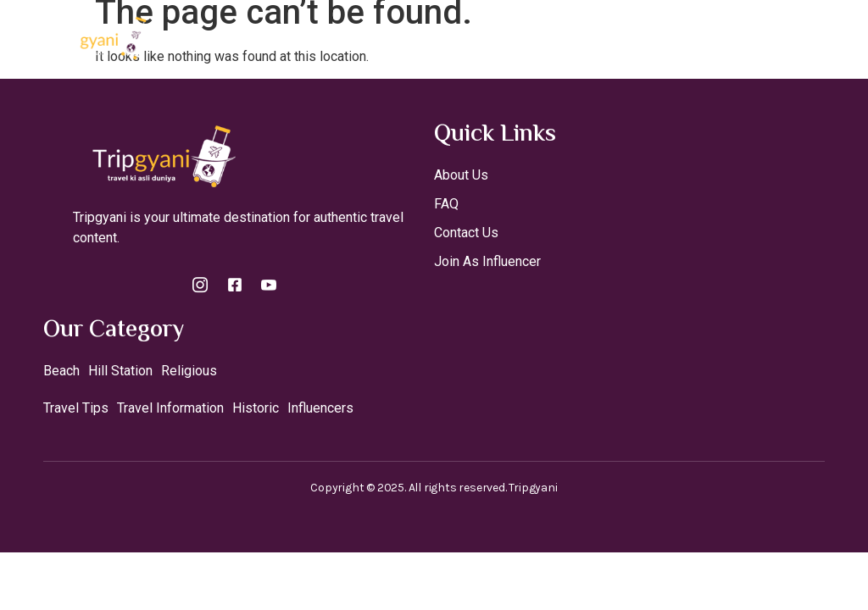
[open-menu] (841, 37)
